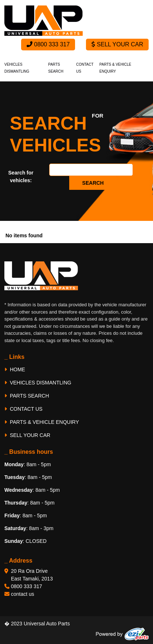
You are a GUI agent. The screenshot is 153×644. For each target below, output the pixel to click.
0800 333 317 (48, 44)
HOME (15, 369)
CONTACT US (23, 409)
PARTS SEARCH (27, 396)
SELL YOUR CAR (27, 435)
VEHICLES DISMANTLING (38, 383)
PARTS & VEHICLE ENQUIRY (42, 422)
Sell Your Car (117, 44)
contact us (23, 594)
